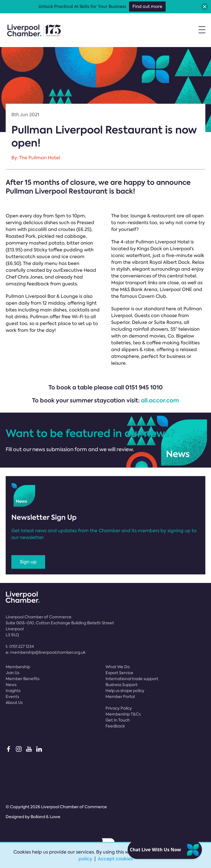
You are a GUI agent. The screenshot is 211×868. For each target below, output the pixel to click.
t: (20, 646)
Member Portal (120, 697)
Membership (18, 667)
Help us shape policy (125, 691)
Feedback (115, 726)
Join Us (12, 673)
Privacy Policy (119, 708)
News (11, 685)
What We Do (118, 667)
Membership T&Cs (123, 714)
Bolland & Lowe (46, 817)
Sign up (28, 562)
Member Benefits (23, 679)
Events (12, 697)
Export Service (119, 673)
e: (46, 652)
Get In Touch (118, 720)
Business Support (122, 685)
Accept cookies (115, 859)
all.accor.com (160, 400)
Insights (13, 691)
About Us (14, 703)
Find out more (147, 7)
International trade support (132, 679)
